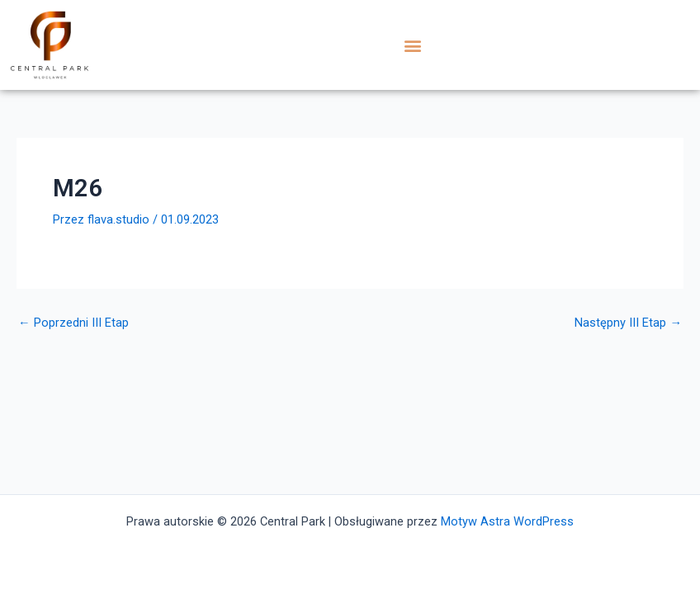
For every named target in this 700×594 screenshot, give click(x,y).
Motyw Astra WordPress (507, 521)
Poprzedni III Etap (73, 323)
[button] (413, 45)
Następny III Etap (628, 323)
